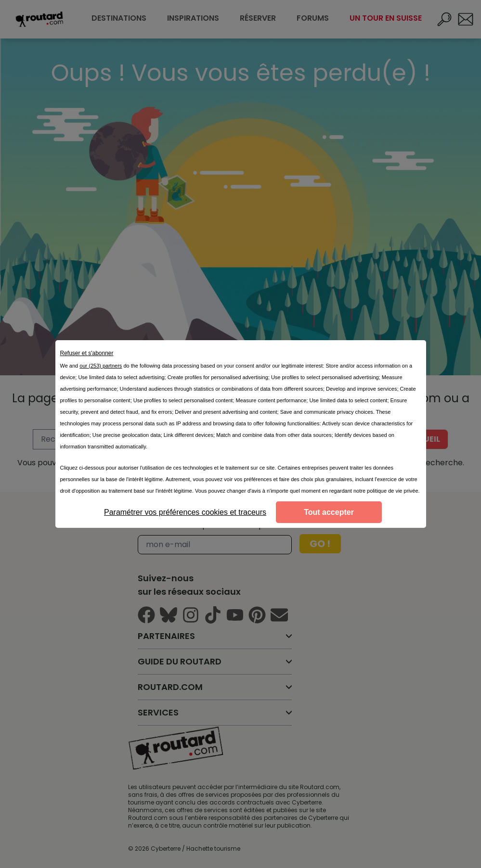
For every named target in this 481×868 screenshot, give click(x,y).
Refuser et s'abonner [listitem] (87, 353)
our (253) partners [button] (101, 366)
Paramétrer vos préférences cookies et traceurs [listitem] (185, 512)
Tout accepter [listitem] (329, 512)
